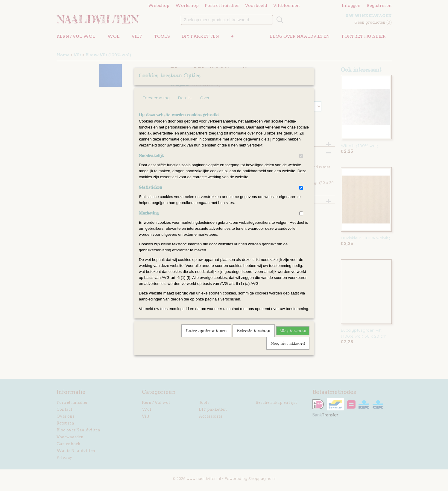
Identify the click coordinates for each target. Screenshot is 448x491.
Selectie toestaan (254, 338)
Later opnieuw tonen (206, 338)
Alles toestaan (293, 338)
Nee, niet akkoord (288, 351)
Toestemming (156, 105)
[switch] (301, 164)
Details (185, 105)
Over (205, 105)
